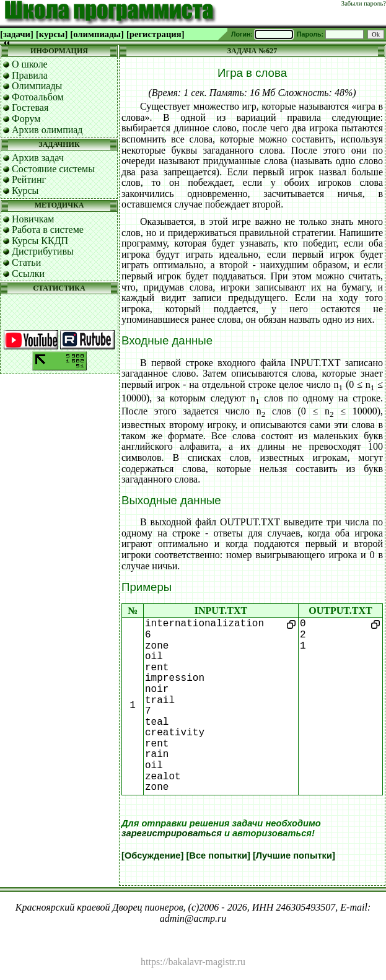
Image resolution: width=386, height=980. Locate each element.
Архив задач (38, 158)
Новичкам (33, 219)
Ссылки (28, 273)
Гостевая (30, 107)
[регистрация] (156, 34)
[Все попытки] (218, 855)
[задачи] (17, 34)
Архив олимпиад (47, 130)
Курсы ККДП (40, 241)
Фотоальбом (38, 97)
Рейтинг (29, 179)
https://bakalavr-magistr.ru (193, 962)
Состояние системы (53, 169)
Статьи (26, 262)
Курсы (25, 190)
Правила (30, 75)
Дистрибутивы (43, 251)
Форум (26, 119)
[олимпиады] (97, 34)
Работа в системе (48, 230)
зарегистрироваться (172, 833)
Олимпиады (37, 86)
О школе (30, 64)
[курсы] (52, 34)
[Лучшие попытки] (294, 855)
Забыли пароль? (364, 3)
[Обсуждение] (152, 855)
